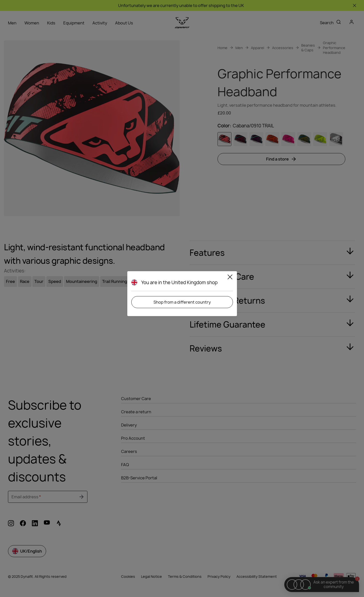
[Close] (230, 278)
